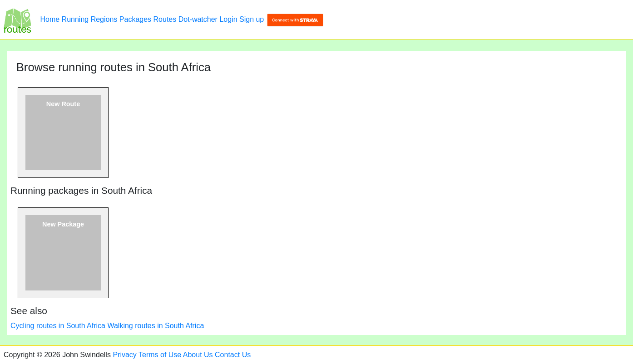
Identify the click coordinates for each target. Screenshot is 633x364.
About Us (198, 355)
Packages (135, 19)
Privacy (124, 355)
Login (228, 19)
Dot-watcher (198, 19)
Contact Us (233, 355)
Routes (165, 19)
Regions (104, 19)
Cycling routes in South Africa (58, 326)
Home (50, 19)
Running (75, 19)
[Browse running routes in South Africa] (17, 20)
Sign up (252, 19)
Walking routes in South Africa (156, 326)
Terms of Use (160, 355)
